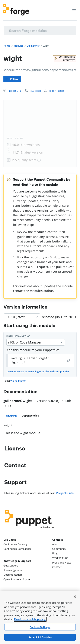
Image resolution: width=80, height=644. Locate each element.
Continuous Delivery (15, 544)
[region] (40, 617)
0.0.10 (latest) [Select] (22, 317)
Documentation (13, 575)
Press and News (62, 563)
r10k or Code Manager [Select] (36, 342)
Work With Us (60, 558)
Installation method (18, 336)
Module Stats (15, 138)
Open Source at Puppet (17, 579)
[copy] (69, 360)
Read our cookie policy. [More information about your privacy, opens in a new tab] (30, 619)
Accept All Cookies (40, 637)
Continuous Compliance (17, 549)
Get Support (11, 566)
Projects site (65, 493)
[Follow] (12, 79)
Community (59, 549)
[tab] (11, 415)
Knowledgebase (13, 570)
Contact (57, 567)
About (56, 544)
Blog (55, 553)
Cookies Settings (40, 627)
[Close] (75, 597)
